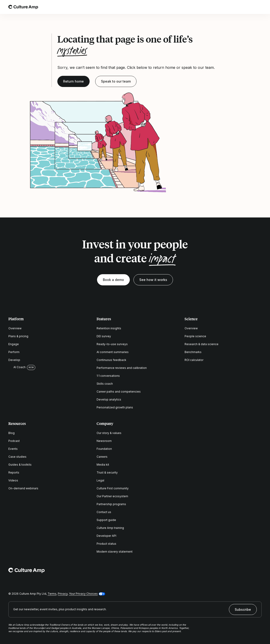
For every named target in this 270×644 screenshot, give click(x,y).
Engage (14, 344)
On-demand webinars (23, 488)
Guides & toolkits (20, 465)
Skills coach (105, 384)
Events (13, 449)
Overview (15, 328)
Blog (11, 433)
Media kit (103, 465)
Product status (106, 544)
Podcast (14, 441)
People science (195, 336)
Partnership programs (111, 504)
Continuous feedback (111, 360)
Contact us (104, 512)
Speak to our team (116, 81)
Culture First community (113, 488)
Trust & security (107, 472)
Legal (100, 480)
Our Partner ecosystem (112, 496)
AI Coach (17, 367)
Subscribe (243, 609)
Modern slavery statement (115, 552)
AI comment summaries (113, 352)
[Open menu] (259, 7)
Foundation (104, 449)
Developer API (106, 536)
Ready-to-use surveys (112, 344)
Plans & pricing (18, 336)
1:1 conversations (108, 376)
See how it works (153, 280)
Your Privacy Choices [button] (83, 594)
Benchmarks (193, 352)
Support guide (106, 520)
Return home (73, 81)
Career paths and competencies (119, 392)
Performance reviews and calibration (122, 368)
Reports (14, 472)
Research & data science (202, 344)
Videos (13, 480)
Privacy (63, 594)
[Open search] (246, 7)
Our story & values (109, 433)
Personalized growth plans (115, 407)
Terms (52, 594)
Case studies (17, 457)
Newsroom (104, 441)
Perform (14, 352)
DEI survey (104, 336)
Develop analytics (109, 399)
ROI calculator (194, 360)
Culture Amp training (110, 528)
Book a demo (113, 280)
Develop (14, 360)
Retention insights (109, 328)
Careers (102, 457)
